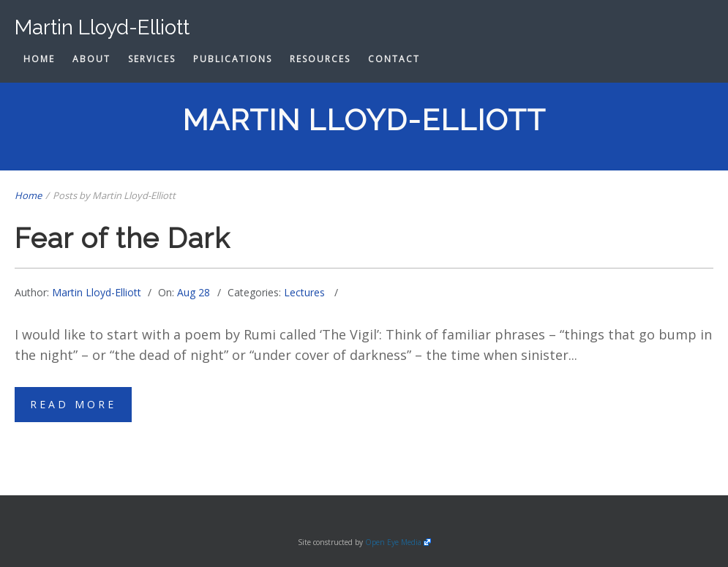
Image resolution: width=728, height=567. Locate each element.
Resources (320, 59)
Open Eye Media (393, 542)
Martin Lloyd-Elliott (97, 292)
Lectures (304, 292)
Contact (394, 59)
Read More (73, 404)
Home (39, 59)
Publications (233, 59)
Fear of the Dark (122, 238)
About (91, 59)
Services (152, 59)
